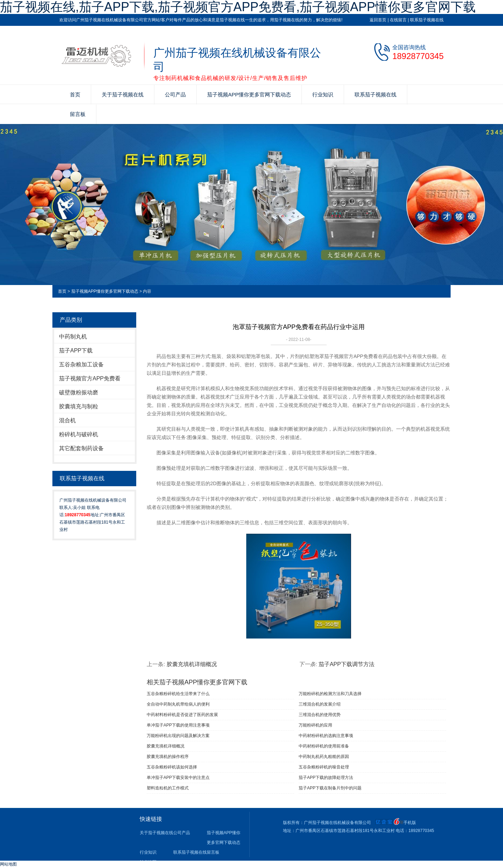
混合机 (67, 420)
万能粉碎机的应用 (315, 725)
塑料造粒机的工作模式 (168, 788)
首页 (75, 94)
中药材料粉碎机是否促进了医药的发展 (182, 715)
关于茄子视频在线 (123, 94)
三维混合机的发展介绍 (320, 704)
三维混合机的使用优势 (320, 715)
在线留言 (398, 20)
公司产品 (175, 94)
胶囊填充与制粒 (79, 406)
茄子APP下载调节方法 (347, 664)
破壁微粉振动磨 (79, 392)
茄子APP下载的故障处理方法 (326, 778)
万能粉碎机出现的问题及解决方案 (178, 736)
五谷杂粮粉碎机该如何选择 (172, 767)
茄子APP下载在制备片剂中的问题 (330, 788)
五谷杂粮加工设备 (81, 364)
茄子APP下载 (76, 351)
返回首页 (378, 20)
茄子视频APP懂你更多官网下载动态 (249, 94)
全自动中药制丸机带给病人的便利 (178, 704)
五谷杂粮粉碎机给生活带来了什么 (178, 694)
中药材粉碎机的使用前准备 (324, 746)
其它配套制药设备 (81, 448)
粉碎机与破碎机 (79, 434)
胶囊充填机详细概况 (192, 664)
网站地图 (8, 864)
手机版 (410, 823)
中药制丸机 (73, 337)
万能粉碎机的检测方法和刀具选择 (330, 694)
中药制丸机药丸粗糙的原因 (324, 757)
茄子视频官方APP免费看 (90, 378)
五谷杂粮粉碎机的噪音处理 (324, 767)
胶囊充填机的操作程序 (168, 757)
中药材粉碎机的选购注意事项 (326, 736)
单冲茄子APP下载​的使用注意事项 (178, 725)
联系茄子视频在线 (427, 20)
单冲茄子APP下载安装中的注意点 (178, 778)
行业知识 (323, 94)
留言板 (78, 114)
